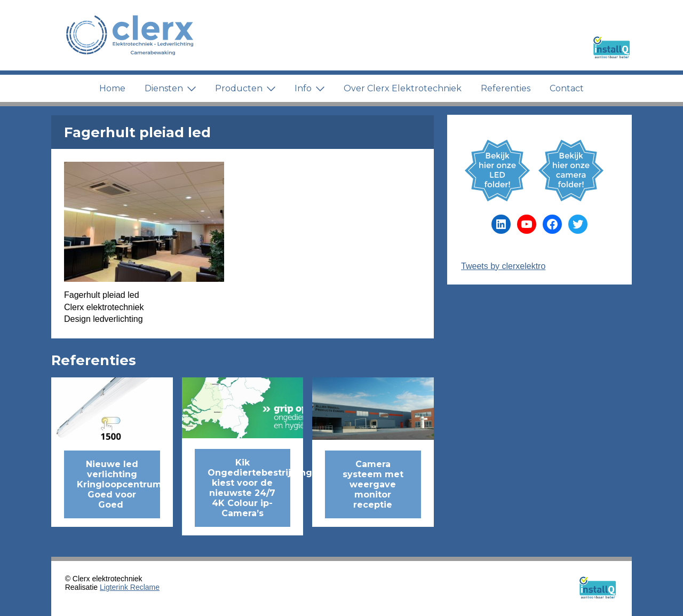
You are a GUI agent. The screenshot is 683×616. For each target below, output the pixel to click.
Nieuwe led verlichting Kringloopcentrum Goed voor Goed (118, 484)
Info (309, 88)
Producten (245, 88)
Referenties (506, 88)
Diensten (170, 88)
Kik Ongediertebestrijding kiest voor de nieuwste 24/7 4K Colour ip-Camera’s (249, 488)
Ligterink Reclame (130, 587)
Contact (567, 88)
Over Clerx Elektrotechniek (403, 88)
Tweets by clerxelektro (503, 266)
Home (112, 88)
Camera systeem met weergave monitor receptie (373, 484)
